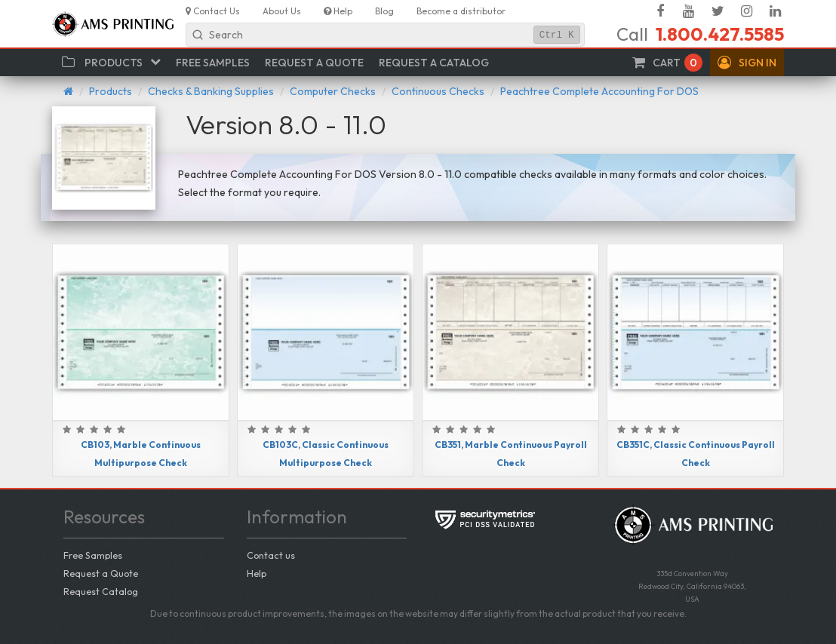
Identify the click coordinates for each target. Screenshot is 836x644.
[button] (747, 63)
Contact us (271, 555)
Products (111, 91)
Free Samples (93, 555)
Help (257, 573)
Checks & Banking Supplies (211, 91)
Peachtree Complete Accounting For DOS (599, 91)
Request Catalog (101, 591)
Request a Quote (101, 573)
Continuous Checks (438, 91)
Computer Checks (333, 91)
